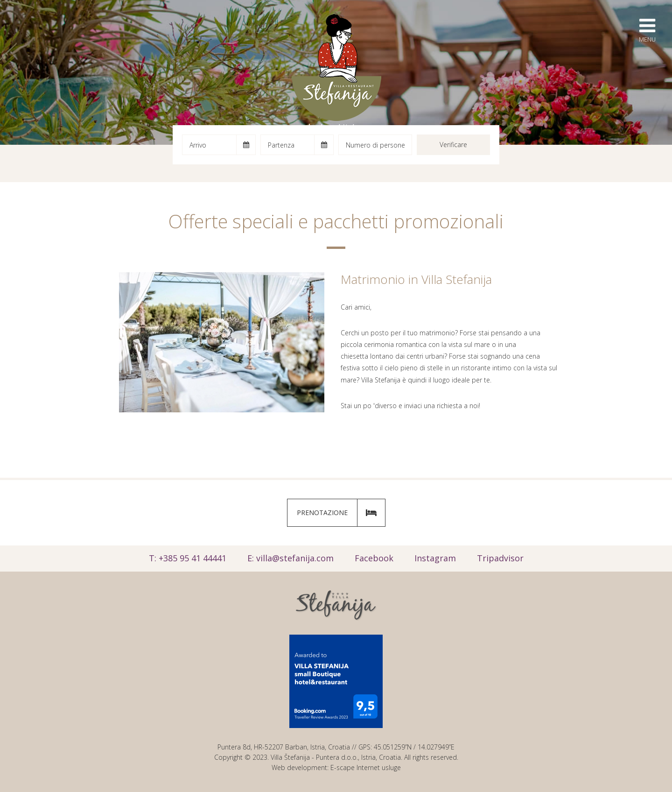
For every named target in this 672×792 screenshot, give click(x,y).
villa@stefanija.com (295, 558)
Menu (647, 30)
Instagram (435, 558)
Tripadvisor (500, 558)
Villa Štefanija (336, 68)
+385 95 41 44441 (192, 558)
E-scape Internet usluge (366, 767)
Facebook (374, 558)
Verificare (453, 145)
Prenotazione (341, 513)
